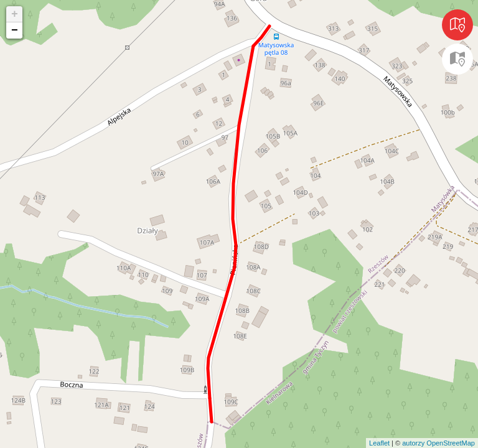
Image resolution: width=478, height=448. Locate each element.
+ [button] (15, 14)
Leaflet (379, 443)
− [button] (15, 30)
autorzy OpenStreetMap (438, 443)
